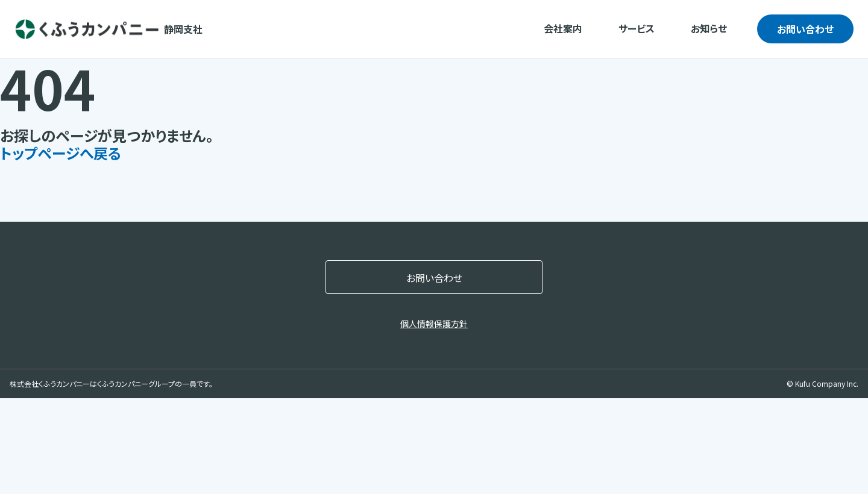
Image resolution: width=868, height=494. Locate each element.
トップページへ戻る (61, 153)
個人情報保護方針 (434, 324)
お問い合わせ (805, 29)
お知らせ (709, 28)
